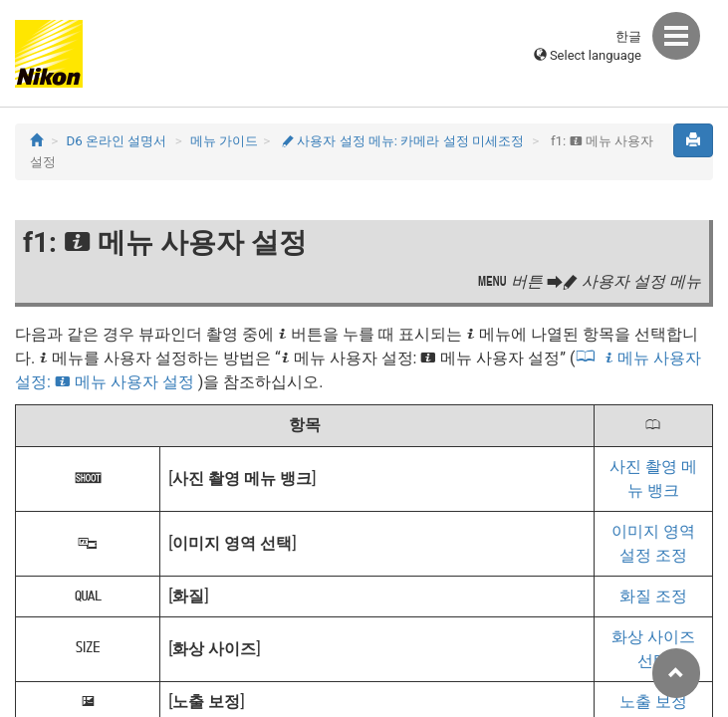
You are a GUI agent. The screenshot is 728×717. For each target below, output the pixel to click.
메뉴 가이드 (224, 141)
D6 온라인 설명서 (117, 141)
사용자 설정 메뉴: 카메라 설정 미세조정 (403, 141)
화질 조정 (653, 596)
